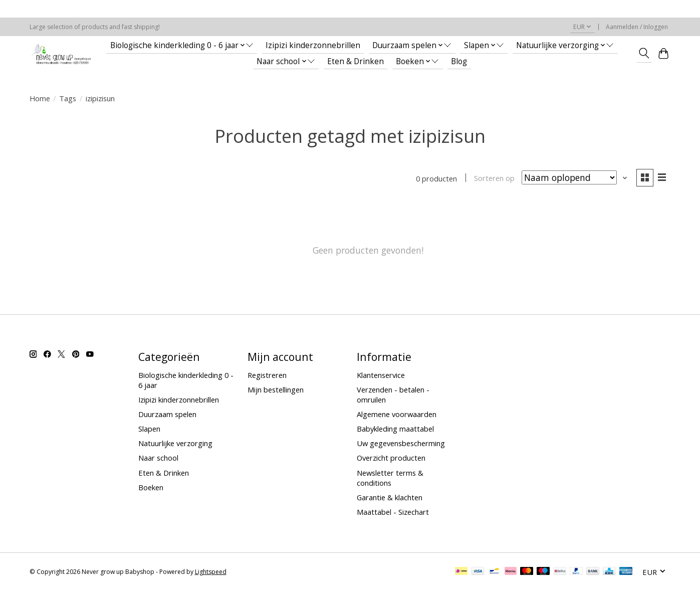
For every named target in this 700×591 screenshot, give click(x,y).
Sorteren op (494, 178)
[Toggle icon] (644, 53)
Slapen (149, 429)
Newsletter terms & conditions (390, 478)
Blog (459, 61)
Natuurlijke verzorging (175, 443)
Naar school (158, 458)
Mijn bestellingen (276, 389)
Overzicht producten (391, 458)
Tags (68, 98)
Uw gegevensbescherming (401, 443)
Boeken (151, 487)
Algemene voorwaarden (397, 414)
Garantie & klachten (390, 497)
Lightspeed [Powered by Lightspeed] (211, 572)
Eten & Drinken (356, 61)
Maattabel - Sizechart (393, 512)
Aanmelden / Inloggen (637, 27)
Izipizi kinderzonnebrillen (313, 45)
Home (40, 98)
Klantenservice (381, 375)
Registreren (267, 375)
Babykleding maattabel (395, 429)
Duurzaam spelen (167, 414)
